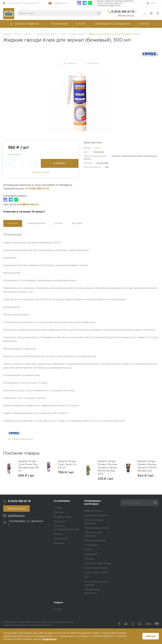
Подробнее (49, 639)
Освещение (91, 554)
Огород (89, 550)
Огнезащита (91, 545)
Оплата (58, 508)
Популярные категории (92, 502)
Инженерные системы (97, 528)
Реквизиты (60, 521)
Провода (89, 559)
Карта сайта (61, 538)
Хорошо (151, 636)
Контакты (59, 543)
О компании (62, 501)
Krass (98, 148)
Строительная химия (96, 568)
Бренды (58, 534)
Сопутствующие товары (98, 563)
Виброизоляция (93, 511)
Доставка (59, 512)
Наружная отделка (95, 540)
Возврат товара (63, 517)
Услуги (58, 602)
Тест (87, 577)
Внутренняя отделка (96, 515)
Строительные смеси (96, 572)
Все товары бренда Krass (20, 439)
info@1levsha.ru (60, 3)
